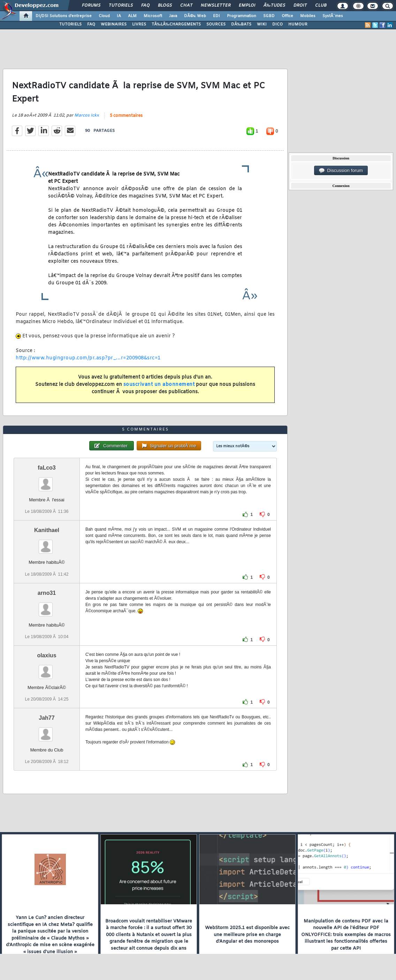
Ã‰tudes (274, 6)
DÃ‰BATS (241, 24)
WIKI (262, 24)
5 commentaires (126, 116)
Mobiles (308, 16)
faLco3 (47, 468)
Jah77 (47, 718)
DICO (277, 24)
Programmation (242, 16)
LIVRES (139, 24)
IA (119, 16)
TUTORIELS (70, 24)
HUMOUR (298, 24)
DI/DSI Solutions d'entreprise (64, 16)
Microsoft (153, 16)
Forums (91, 6)
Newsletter (216, 6)
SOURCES (216, 24)
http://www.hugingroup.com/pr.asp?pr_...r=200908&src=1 (88, 358)
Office (287, 16)
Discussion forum (341, 171)
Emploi (247, 6)
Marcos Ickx (87, 115)
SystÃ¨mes (333, 16)
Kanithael (47, 530)
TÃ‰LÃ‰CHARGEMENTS (176, 24)
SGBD (269, 16)
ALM (132, 16)
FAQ (145, 6)
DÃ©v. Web (195, 16)
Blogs (165, 6)
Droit (300, 6)
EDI (216, 16)
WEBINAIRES (114, 24)
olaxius (47, 655)
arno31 (47, 593)
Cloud (104, 16)
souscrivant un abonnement (159, 385)
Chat (186, 6)
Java (173, 16)
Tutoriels (121, 6)
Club (321, 6)
